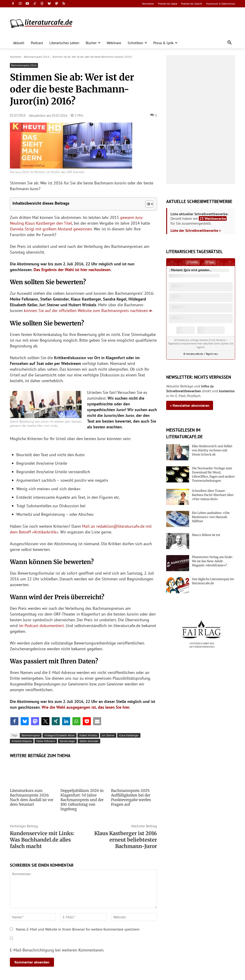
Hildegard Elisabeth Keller (60, 735)
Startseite (15, 57)
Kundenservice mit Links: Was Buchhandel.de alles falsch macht (42, 840)
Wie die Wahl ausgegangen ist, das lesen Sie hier (85, 707)
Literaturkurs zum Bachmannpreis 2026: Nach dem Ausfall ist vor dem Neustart (31, 797)
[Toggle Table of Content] (147, 204)
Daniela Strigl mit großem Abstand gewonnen (51, 229)
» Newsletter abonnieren (190, 405)
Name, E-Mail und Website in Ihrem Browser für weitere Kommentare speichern (78, 929)
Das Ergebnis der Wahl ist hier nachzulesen (72, 270)
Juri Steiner (108, 735)
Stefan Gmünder (89, 741)
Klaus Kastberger (129, 735)
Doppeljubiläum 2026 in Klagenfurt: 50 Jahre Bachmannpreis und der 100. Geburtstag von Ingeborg (82, 800)
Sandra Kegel (67, 741)
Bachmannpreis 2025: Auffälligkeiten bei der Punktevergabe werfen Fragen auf (131, 797)
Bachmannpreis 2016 (37, 57)
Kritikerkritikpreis (22, 741)
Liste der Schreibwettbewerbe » (196, 230)
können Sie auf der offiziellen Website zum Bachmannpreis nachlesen (86, 311)
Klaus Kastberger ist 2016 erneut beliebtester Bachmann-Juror (126, 840)
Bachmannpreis (31, 735)
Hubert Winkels (88, 735)
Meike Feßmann (46, 741)
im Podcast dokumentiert (41, 626)
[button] (230, 43)
